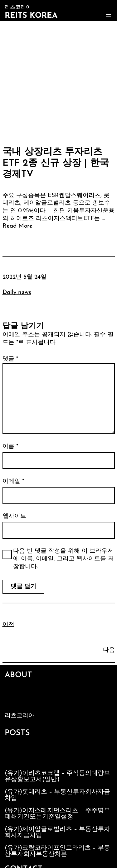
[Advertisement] (58, 83)
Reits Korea (31, 16)
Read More (17, 226)
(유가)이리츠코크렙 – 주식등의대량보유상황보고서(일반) (57, 776)
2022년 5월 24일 (24, 277)
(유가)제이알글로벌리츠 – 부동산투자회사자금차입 (57, 833)
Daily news (17, 292)
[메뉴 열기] (109, 16)
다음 (109, 650)
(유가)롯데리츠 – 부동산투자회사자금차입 (57, 795)
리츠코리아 (19, 716)
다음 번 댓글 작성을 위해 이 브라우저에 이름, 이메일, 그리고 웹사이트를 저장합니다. (63, 559)
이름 (10, 447)
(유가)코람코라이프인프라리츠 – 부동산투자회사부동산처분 (57, 851)
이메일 (13, 481)
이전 (8, 625)
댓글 (10, 359)
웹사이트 (14, 516)
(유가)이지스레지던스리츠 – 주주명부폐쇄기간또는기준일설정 (57, 814)
